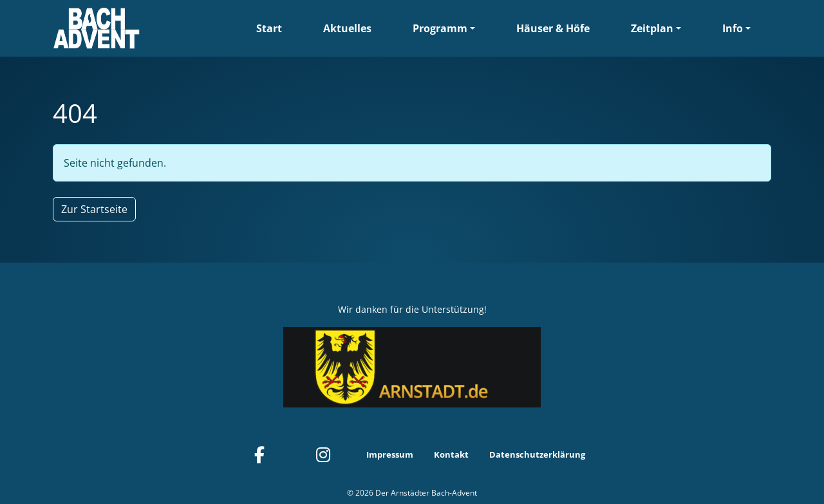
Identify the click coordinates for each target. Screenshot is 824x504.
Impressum (390, 454)
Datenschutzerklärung (537, 454)
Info (733, 28)
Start (269, 28)
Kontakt (451, 454)
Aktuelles (347, 28)
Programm (440, 28)
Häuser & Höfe (553, 28)
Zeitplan (652, 28)
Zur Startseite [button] (94, 209)
